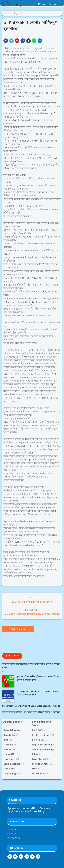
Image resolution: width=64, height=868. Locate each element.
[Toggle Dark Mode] (50, 4)
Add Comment (18, 629)
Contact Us (12, 834)
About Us (12, 829)
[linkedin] (27, 857)
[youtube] (44, 4)
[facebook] (35, 4)
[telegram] (21, 857)
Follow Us (12, 656)
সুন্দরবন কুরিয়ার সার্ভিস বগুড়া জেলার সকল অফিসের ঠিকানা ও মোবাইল (31, 712)
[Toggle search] (55, 4)
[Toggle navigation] (60, 4)
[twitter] (32, 857)
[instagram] (39, 4)
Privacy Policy (14, 838)
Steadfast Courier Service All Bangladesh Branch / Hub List (31, 706)
